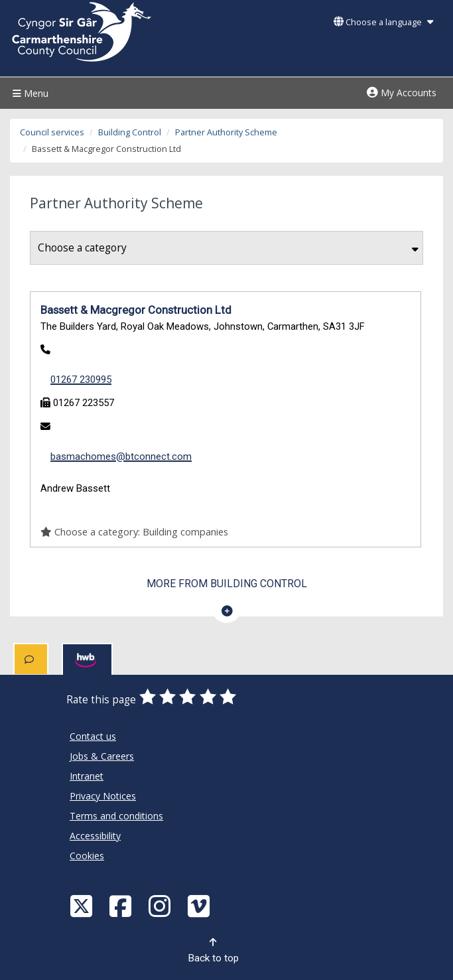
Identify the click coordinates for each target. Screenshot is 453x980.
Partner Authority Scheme (226, 132)
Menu (29, 93)
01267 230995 (81, 380)
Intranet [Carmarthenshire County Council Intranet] (87, 776)
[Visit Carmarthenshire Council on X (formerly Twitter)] (83, 905)
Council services (52, 132)
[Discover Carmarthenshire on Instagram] (161, 905)
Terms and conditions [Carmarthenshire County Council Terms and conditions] (116, 816)
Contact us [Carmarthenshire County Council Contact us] (93, 736)
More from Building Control (227, 584)
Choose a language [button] (383, 22)
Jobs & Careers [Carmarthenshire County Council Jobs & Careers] (102, 756)
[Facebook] (122, 905)
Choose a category (228, 248)
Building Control (130, 132)
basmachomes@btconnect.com (121, 456)
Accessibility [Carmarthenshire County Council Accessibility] (95, 836)
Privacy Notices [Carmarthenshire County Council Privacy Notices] (103, 796)
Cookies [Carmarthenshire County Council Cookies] (87, 856)
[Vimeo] (200, 905)
